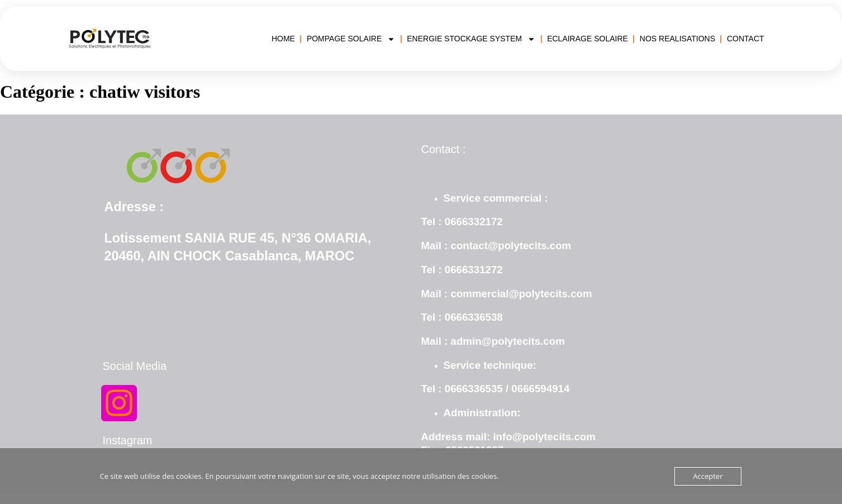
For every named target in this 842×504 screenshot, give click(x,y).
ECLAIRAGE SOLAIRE (588, 39)
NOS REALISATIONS (677, 39)
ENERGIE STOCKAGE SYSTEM (471, 39)
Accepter (708, 476)
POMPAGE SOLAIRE (351, 39)
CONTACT (746, 39)
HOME (283, 39)
